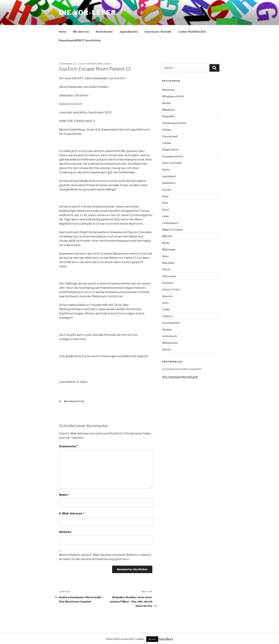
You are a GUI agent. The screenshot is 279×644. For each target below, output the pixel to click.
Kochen (167, 190)
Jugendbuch (169, 176)
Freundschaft (170, 136)
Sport (165, 303)
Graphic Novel (170, 150)
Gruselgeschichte (173, 156)
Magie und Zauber (173, 230)
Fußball (166, 143)
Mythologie (169, 249)
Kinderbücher (104, 32)
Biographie (169, 116)
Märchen (167, 236)
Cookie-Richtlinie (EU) (192, 32)
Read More (166, 639)
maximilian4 (102, 64)
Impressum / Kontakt (158, 32)
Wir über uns (81, 32)
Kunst (166, 210)
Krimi (165, 203)
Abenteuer (169, 90)
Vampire (167, 329)
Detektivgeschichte (174, 123)
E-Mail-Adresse (72, 514)
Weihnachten (74, 401)
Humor (166, 170)
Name (64, 495)
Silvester (167, 296)
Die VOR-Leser (88, 12)
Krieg (165, 196)
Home (62, 32)
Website (65, 532)
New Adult (168, 263)
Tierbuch (167, 316)
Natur (165, 256)
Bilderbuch (168, 110)
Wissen (167, 349)
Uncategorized (171, 323)
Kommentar (69, 446)
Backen (167, 103)
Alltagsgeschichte (173, 96)
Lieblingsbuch (170, 223)
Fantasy (167, 130)
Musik (166, 243)
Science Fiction (171, 289)
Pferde (166, 269)
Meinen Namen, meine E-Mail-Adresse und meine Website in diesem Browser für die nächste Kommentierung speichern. (105, 557)
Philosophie (169, 276)
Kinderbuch (169, 183)
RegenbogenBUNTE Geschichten (80, 40)
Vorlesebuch (170, 336)
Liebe (165, 216)
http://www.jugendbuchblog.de (180, 377)
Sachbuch (168, 283)
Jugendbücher (129, 32)
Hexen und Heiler (172, 163)
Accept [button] (152, 639)
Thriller (166, 310)
